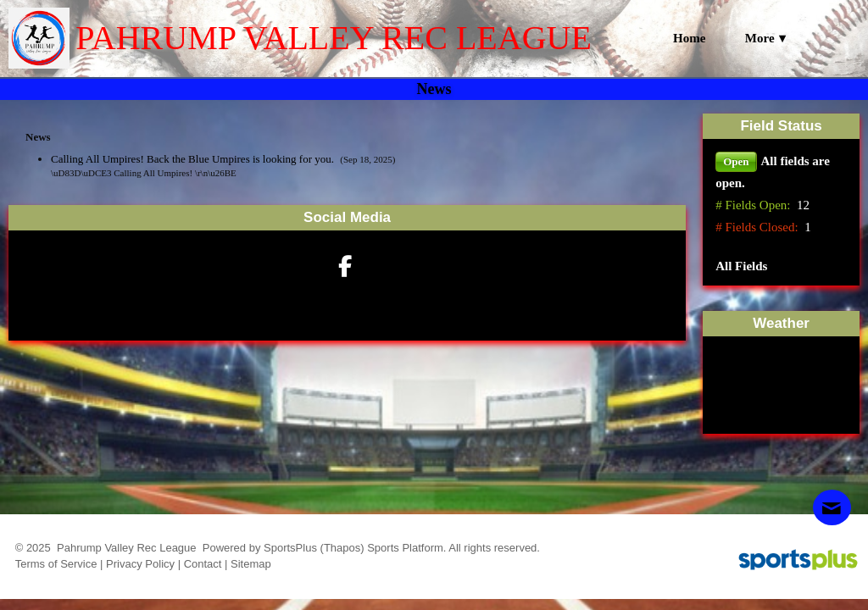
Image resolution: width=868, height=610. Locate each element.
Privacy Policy (140, 564)
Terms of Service (56, 564)
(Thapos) (342, 548)
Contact (203, 564)
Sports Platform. (406, 548)
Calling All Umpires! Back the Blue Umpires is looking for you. (194, 159)
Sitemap (251, 564)
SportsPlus (290, 548)
